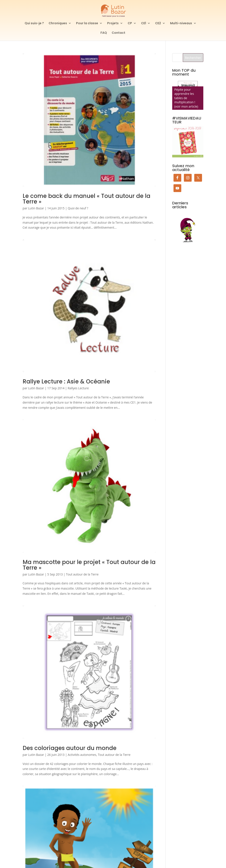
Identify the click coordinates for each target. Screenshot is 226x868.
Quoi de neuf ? (78, 208)
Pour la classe (87, 23)
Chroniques (58, 23)
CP (130, 23)
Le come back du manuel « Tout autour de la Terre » (87, 199)
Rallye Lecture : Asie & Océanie (66, 381)
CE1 (144, 23)
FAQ (104, 33)
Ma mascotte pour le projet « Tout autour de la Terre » (89, 565)
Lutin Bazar (36, 208)
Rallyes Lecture (78, 388)
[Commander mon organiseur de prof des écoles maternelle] (188, 142)
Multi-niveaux (181, 23)
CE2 (158, 23)
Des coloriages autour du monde (70, 748)
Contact (119, 33)
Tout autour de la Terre (82, 574)
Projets (113, 23)
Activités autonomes (82, 755)
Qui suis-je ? (34, 23)
